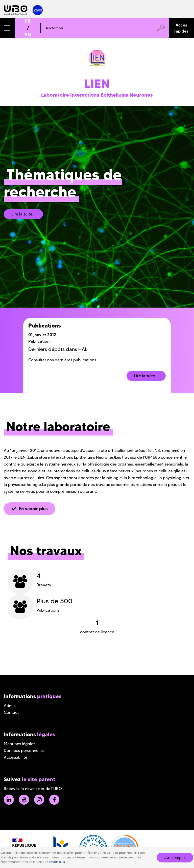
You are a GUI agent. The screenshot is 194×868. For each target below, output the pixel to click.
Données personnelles (24, 751)
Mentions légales (19, 744)
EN (28, 35)
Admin (10, 706)
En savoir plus (55, 862)
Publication (39, 341)
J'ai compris (175, 858)
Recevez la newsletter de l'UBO (33, 789)
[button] (8, 28)
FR (28, 21)
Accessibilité (16, 757)
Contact (11, 712)
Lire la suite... (23, 214)
